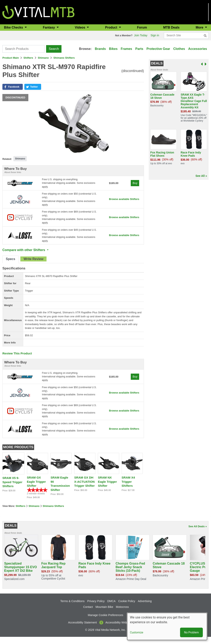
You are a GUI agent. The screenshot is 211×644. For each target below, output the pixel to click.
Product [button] (112, 27)
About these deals (159, 70)
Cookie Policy (127, 608)
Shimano (43, 58)
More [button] (200, 27)
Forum (142, 27)
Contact (88, 614)
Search (54, 49)
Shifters (28, 58)
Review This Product (17, 357)
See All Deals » (198, 533)
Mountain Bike (104, 614)
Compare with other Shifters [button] (24, 254)
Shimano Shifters (64, 58)
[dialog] (167, 626)
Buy (135, 183)
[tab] (10, 263)
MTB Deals (171, 27)
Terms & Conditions (72, 608)
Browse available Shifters (123, 200)
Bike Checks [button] (14, 27)
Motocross (122, 614)
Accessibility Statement (82, 629)
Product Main (11, 58)
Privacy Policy (96, 608)
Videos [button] (81, 27)
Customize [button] (137, 632)
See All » (201, 176)
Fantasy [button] (49, 27)
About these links (13, 172)
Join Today (141, 35)
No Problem (191, 632)
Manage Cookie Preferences (105, 622)
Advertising (145, 608)
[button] (13, 87)
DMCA (111, 608)
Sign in (155, 35)
